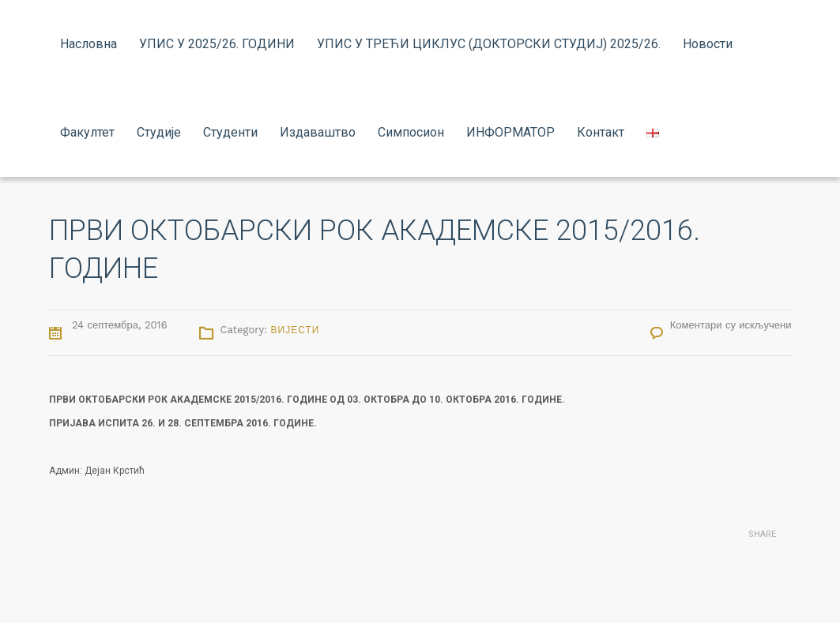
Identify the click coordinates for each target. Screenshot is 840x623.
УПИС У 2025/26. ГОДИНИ (217, 44)
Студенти (230, 132)
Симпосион (411, 132)
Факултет (87, 132)
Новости (708, 44)
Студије (159, 132)
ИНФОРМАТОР (510, 132)
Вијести (296, 330)
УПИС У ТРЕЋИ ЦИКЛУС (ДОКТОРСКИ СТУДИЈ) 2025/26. (489, 44)
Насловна (89, 44)
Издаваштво (318, 132)
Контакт (601, 132)
